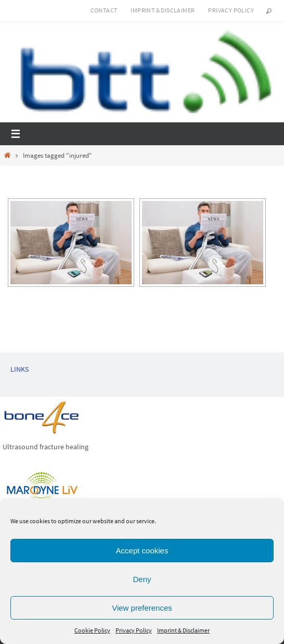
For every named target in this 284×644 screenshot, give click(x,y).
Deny (142, 579)
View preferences (142, 608)
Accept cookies (142, 551)
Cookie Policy (92, 630)
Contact (104, 10)
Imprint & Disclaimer (183, 630)
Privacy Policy (134, 630)
